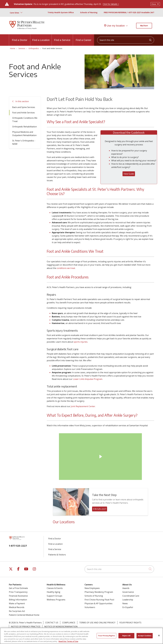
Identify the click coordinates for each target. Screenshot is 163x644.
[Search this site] (126, 40)
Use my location (114, 26)
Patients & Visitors (57, 555)
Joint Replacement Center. (83, 406)
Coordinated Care (131, 596)
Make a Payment (17, 603)
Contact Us (52, 623)
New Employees (92, 588)
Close (155, 4)
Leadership (128, 600)
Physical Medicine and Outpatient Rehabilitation (24, 134)
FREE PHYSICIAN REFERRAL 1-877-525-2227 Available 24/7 (129, 12)
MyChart (144, 26)
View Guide (129, 174)
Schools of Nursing (89, 12)
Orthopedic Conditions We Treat (25, 120)
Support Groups (55, 596)
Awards (126, 588)
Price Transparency (18, 592)
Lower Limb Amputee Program (88, 379)
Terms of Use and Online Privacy (97, 623)
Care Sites (14, 13)
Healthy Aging (53, 592)
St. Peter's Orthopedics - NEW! (24, 142)
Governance (128, 592)
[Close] (159, 636)
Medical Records (17, 607)
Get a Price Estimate (18, 588)
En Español (128, 607)
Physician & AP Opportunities (99, 603)
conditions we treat (66, 268)
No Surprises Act (17, 611)
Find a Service (62, 38)
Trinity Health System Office (61, 12)
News (125, 603)
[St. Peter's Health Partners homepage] (27, 29)
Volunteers (90, 607)
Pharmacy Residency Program (99, 592)
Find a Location (41, 38)
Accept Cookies (145, 636)
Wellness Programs (56, 600)
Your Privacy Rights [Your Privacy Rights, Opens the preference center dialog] (106, 636)
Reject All (126, 636)
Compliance (69, 623)
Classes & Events (55, 588)
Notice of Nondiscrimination (61, 627)
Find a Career (84, 38)
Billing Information (18, 600)
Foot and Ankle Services (23, 113)
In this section (22, 101)
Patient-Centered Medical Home (24, 615)
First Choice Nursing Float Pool (99, 600)
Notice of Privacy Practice (26, 627)
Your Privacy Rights (130, 623)
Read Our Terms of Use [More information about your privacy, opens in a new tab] (68, 641)
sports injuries (81, 342)
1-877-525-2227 (18, 546)
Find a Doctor (20, 38)
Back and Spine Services (24, 107)
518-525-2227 (100, 509)
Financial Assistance (18, 596)
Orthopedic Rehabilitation (25, 127)
